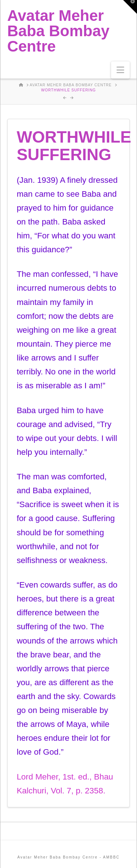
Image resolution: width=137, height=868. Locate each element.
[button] (120, 70)
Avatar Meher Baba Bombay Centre (58, 31)
